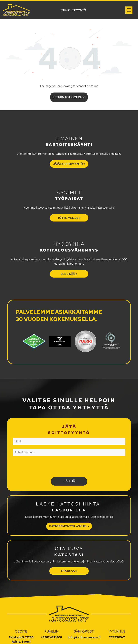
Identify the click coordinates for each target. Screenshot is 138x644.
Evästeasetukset (81, 638)
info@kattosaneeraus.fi (84, 621)
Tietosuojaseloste (57, 638)
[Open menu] (129, 10)
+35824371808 (51, 621)
